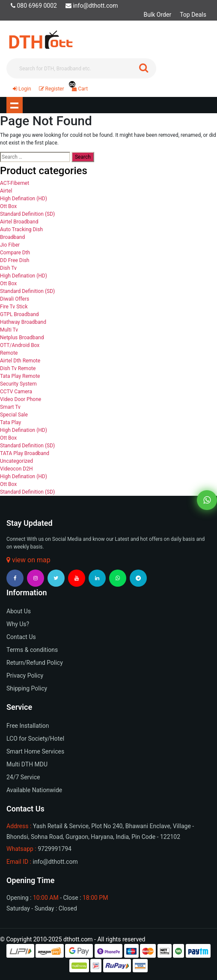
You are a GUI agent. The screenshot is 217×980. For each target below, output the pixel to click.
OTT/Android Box (20, 345)
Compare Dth (15, 253)
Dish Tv (8, 268)
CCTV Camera (16, 392)
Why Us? (18, 624)
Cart (78, 89)
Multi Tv (9, 330)
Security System (18, 384)
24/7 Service (23, 777)
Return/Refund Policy (35, 663)
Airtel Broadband (19, 222)
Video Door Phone (21, 399)
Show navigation (15, 105)
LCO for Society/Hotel (35, 739)
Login (22, 89)
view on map (28, 560)
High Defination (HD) (24, 199)
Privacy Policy (25, 675)
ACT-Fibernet (15, 183)
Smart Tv (10, 407)
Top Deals (193, 15)
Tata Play (10, 422)
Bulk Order (157, 15)
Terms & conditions (32, 650)
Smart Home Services (35, 751)
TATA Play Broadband (25, 453)
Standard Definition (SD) (27, 214)
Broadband (12, 237)
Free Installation (28, 726)
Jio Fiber (10, 245)
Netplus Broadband (22, 338)
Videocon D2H (16, 469)
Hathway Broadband (23, 322)
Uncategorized (16, 461)
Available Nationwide (34, 790)
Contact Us (21, 637)
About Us (19, 611)
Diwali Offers (15, 299)
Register (52, 89)
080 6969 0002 (34, 6)
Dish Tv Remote (18, 368)
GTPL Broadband (19, 314)
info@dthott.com (92, 6)
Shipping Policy (27, 688)
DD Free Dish (15, 260)
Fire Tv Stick (14, 307)
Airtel (6, 191)
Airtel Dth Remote (20, 361)
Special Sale (14, 415)
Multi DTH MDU (27, 764)
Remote (9, 353)
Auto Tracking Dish (21, 229)
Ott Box (8, 206)
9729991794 (55, 849)
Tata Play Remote (20, 376)
